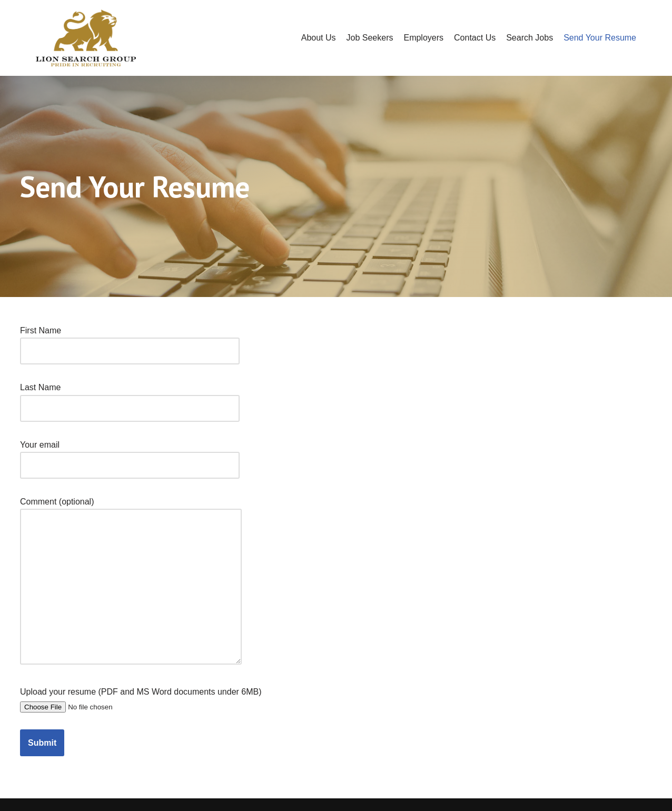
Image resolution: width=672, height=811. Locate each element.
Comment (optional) (131, 582)
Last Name (130, 398)
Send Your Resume (600, 38)
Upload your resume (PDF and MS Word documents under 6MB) (141, 699)
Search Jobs (530, 38)
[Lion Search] (86, 38)
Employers (423, 38)
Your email (130, 455)
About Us (319, 38)
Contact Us (475, 38)
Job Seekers (370, 38)
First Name (130, 341)
